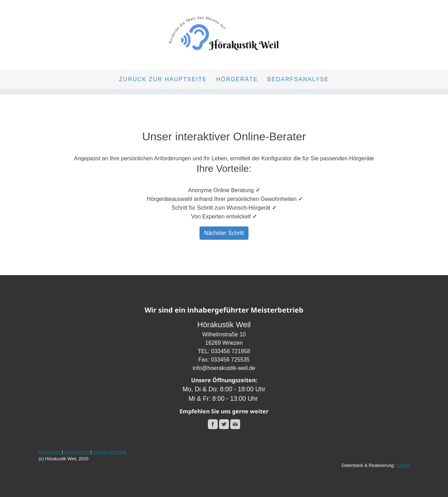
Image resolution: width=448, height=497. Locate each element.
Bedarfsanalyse (298, 79)
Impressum (50, 452)
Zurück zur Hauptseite (163, 79)
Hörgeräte (237, 79)
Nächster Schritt (224, 233)
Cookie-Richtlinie (110, 452)
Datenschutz (77, 452)
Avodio (403, 465)
